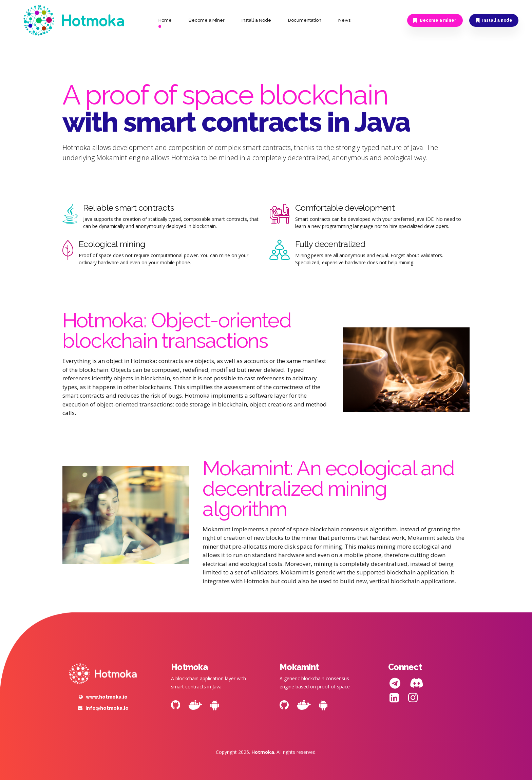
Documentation (305, 20)
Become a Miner (207, 20)
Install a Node (256, 20)
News (344, 20)
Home (165, 20)
